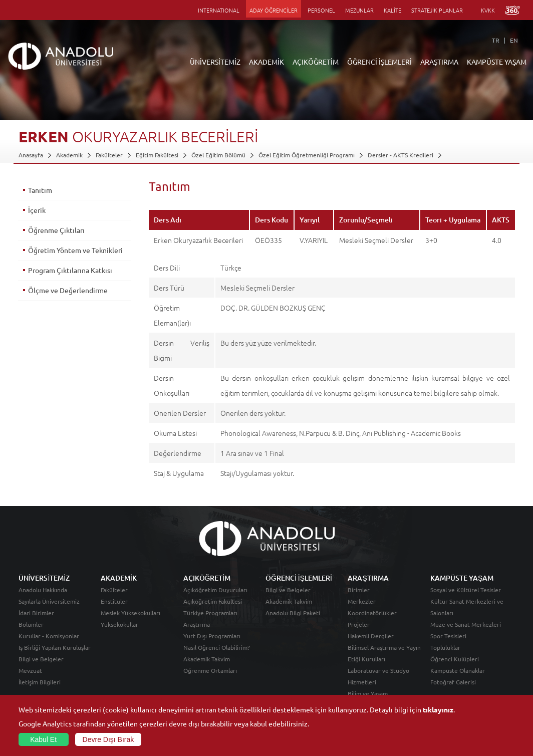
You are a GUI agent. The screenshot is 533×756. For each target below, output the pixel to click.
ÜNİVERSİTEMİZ (215, 62)
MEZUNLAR (359, 10)
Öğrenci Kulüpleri (455, 659)
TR (496, 40)
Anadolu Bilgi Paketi (293, 613)
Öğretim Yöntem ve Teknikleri (75, 250)
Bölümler (31, 624)
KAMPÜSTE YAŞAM (497, 62)
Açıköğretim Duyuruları (215, 590)
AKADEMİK (266, 62)
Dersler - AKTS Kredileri (401, 155)
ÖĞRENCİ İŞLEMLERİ (379, 62)
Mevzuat (30, 670)
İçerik (37, 210)
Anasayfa (31, 155)
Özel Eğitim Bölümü (218, 155)
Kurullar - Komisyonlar (49, 636)
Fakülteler (109, 155)
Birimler (359, 590)
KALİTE (392, 10)
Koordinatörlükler (372, 613)
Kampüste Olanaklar (458, 670)
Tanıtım (40, 190)
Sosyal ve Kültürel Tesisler (466, 590)
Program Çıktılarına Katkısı (70, 270)
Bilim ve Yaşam (368, 693)
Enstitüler (114, 601)
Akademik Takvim (207, 659)
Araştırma (197, 624)
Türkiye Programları (210, 613)
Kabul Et (43, 739)
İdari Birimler (36, 613)
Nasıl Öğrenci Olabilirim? (217, 647)
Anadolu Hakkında (43, 590)
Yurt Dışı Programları (212, 636)
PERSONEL (321, 10)
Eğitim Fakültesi (157, 155)
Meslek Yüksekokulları (130, 613)
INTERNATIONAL (219, 10)
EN (514, 40)
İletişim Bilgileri (40, 682)
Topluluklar (445, 647)
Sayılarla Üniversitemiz (49, 601)
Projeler (359, 624)
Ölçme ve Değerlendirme (68, 290)
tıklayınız (438, 709)
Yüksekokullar (119, 624)
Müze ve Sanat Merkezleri (466, 624)
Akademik (69, 155)
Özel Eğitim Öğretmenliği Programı (307, 155)
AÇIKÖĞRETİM (316, 62)
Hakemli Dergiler (371, 636)
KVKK (488, 10)
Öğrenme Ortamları (210, 670)
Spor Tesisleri (448, 636)
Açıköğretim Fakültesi (213, 601)
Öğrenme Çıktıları (56, 230)
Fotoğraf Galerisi (453, 682)
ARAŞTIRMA (439, 62)
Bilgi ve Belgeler (41, 659)
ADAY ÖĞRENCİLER (274, 10)
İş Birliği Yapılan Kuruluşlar (55, 647)
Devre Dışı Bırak (108, 739)
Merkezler (362, 601)
